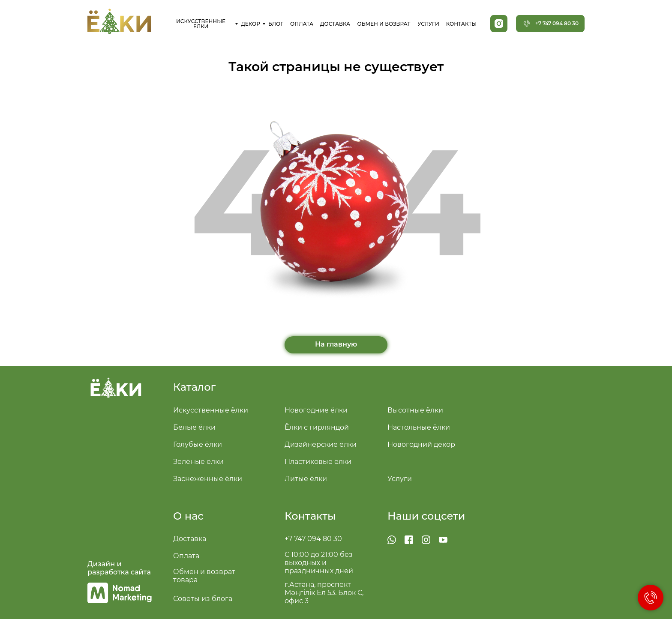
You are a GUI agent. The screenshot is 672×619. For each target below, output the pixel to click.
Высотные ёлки (415, 410)
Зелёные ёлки (198, 462)
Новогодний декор (421, 444)
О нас (188, 516)
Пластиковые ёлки (318, 462)
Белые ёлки (194, 427)
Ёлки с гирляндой (317, 427)
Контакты (310, 516)
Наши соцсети (426, 516)
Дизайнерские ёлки (321, 444)
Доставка (190, 539)
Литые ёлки (306, 479)
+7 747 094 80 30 (313, 539)
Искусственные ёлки (211, 410)
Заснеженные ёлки (208, 479)
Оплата (186, 556)
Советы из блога (203, 599)
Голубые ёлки (198, 444)
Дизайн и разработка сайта (119, 568)
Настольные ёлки (419, 427)
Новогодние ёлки (316, 410)
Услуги (400, 479)
